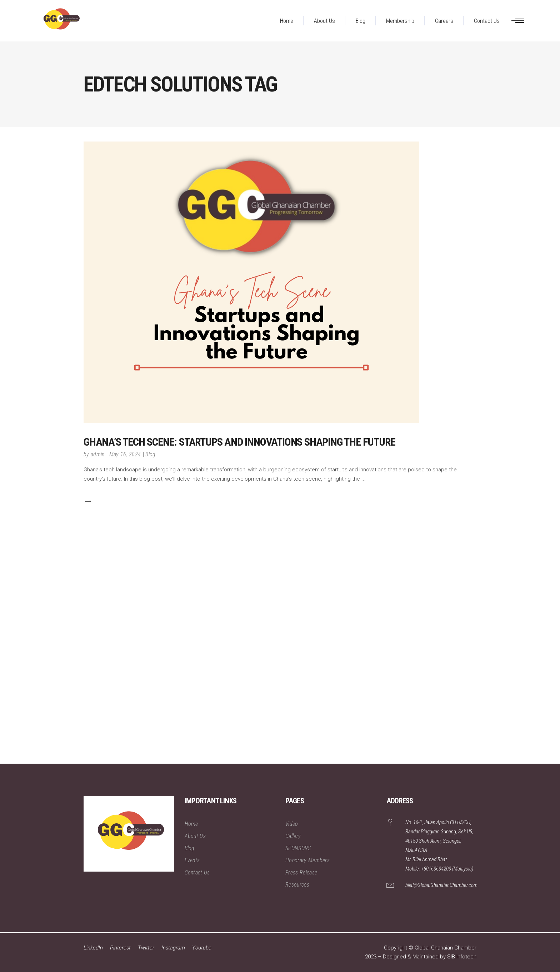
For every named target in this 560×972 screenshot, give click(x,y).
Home (191, 824)
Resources (297, 885)
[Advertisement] (214, 656)
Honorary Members (307, 860)
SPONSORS (298, 848)
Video (292, 824)
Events (192, 860)
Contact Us (197, 872)
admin (98, 454)
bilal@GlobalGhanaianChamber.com (441, 885)
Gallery (293, 836)
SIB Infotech (462, 957)
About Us (195, 836)
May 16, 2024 (125, 454)
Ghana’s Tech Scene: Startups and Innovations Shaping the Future (239, 442)
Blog (150, 454)
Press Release (301, 872)
